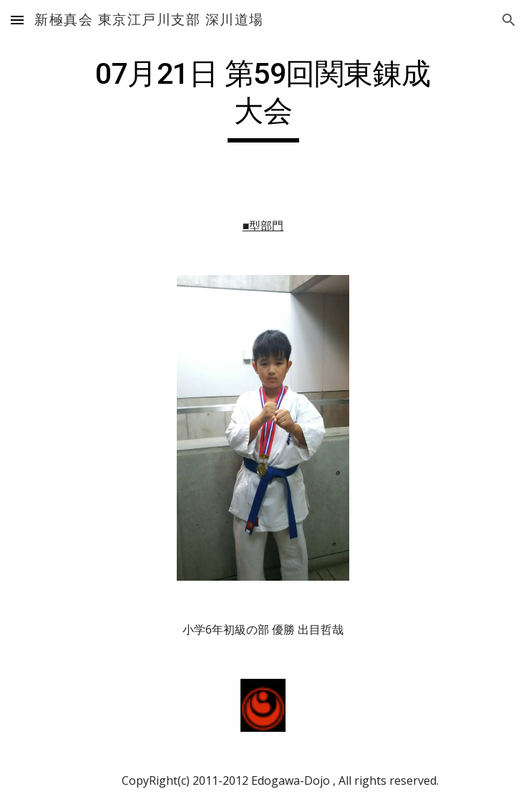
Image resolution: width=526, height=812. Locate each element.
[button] (17, 20)
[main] (263, 99)
